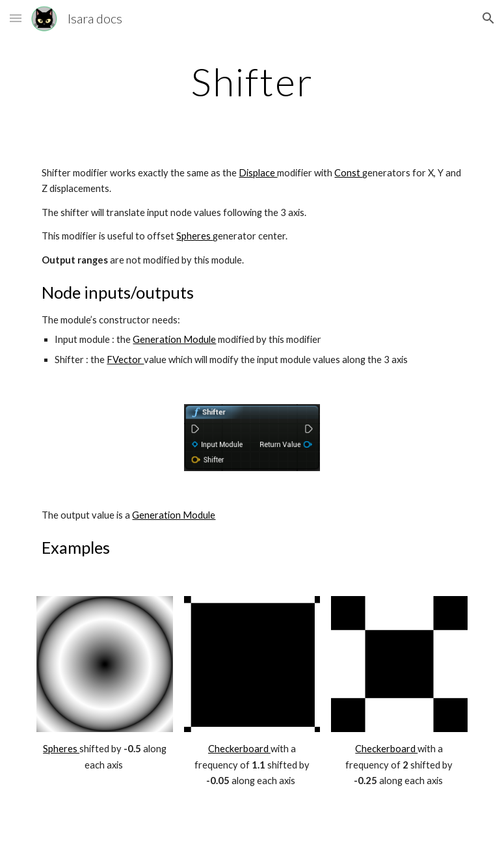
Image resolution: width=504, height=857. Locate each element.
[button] (16, 18)
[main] (252, 81)
